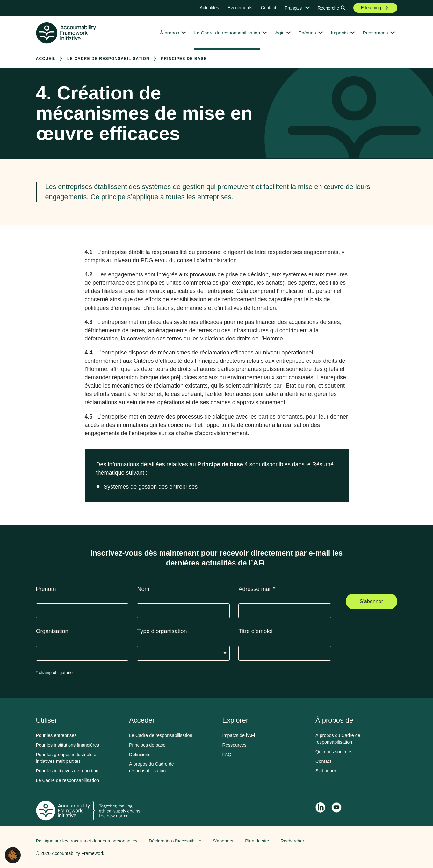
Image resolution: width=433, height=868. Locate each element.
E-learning (371, 8)
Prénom (46, 589)
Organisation (52, 631)
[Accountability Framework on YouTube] (337, 808)
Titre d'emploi (255, 631)
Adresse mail (257, 589)
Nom (143, 589)
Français (293, 8)
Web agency (367, 841)
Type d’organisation (162, 631)
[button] (13, 855)
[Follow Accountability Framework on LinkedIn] (321, 808)
